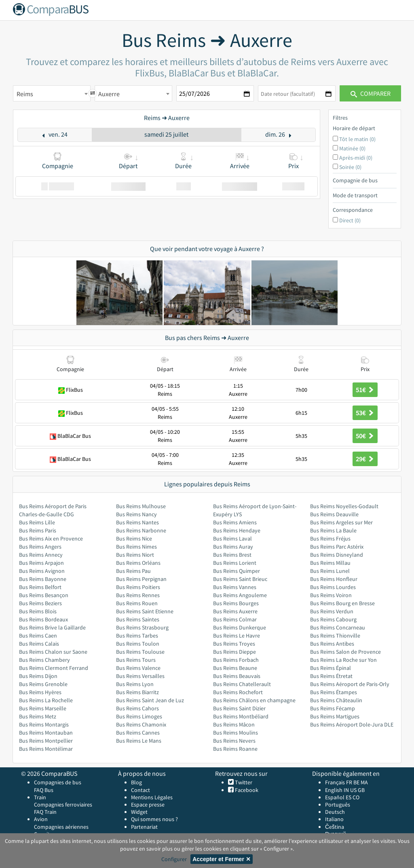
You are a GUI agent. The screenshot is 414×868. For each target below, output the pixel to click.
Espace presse (148, 805)
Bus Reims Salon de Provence (345, 652)
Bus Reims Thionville (335, 636)
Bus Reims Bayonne (43, 579)
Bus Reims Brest (232, 555)
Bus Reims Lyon (135, 684)
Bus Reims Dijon (38, 676)
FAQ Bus (44, 790)
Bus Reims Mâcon (234, 724)
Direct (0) (350, 220)
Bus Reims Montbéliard (241, 716)
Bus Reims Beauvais (237, 676)
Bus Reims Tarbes (137, 636)
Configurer (174, 859)
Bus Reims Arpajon (41, 563)
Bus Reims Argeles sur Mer (341, 522)
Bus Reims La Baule (333, 530)
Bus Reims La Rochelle (46, 700)
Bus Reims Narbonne (141, 530)
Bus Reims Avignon (42, 571)
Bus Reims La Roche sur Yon (343, 660)
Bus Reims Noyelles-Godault (344, 506)
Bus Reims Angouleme (240, 595)
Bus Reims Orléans (138, 563)
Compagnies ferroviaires (63, 805)
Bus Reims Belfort (40, 587)
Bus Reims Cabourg (333, 619)
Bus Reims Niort (135, 555)
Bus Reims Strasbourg (142, 627)
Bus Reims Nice (134, 539)
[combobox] (52, 93)
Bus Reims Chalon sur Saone (53, 652)
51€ (365, 390)
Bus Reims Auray (233, 547)
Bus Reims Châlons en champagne (254, 700)
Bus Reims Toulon (138, 644)
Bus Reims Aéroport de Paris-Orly (350, 684)
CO (356, 797)
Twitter (243, 782)
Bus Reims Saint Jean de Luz (150, 700)
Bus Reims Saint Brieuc (240, 579)
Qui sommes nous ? (154, 819)
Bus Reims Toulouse (140, 652)
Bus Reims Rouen (137, 603)
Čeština (335, 827)
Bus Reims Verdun (332, 611)
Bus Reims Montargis (44, 724)
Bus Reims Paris (38, 530)
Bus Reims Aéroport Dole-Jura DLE (352, 724)
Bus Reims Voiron (331, 595)
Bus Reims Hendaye (237, 530)
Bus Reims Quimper (237, 571)
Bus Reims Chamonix (141, 724)
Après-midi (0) (356, 158)
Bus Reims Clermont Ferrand (54, 668)
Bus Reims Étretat (331, 676)
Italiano (334, 819)
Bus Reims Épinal (331, 668)
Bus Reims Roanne (235, 749)
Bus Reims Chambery (44, 660)
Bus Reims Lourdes (333, 587)
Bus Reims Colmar (235, 619)
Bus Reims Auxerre (235, 611)
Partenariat (144, 827)
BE (356, 782)
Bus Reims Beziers (40, 603)
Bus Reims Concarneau (338, 627)
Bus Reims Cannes (138, 733)
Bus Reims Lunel (330, 571)
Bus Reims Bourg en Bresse (342, 603)
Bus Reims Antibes (332, 644)
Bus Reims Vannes (235, 587)
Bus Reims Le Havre (237, 636)
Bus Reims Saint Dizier (239, 708)
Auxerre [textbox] (109, 94)
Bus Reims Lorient (235, 563)
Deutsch (335, 812)
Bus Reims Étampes (334, 692)
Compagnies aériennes (61, 827)
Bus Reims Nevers (234, 741)
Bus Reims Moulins (236, 733)
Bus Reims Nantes (137, 522)
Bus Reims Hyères (40, 692)
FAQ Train (45, 812)
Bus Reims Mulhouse (141, 506)
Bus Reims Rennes (138, 595)
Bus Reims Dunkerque (240, 627)
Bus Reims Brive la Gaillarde (52, 627)
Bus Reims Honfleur (334, 579)
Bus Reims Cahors (137, 708)
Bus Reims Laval (232, 539)
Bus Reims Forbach (236, 660)
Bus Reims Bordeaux (43, 619)
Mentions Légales (152, 797)
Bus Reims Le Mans (139, 741)
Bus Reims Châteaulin (336, 700)
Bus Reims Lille (37, 522)
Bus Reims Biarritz (137, 692)
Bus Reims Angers (40, 547)
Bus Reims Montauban (46, 733)
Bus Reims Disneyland (337, 555)
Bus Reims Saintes (138, 619)
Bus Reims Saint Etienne (145, 611)
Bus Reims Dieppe (234, 652)
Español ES (339, 797)
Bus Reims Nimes (136, 547)
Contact (140, 790)
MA (364, 782)
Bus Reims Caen (38, 636)
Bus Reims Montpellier (46, 741)
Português (338, 805)
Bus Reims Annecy (41, 555)
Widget (139, 812)
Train (40, 797)
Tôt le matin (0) (357, 139)
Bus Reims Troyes (234, 644)
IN (346, 790)
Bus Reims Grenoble (43, 684)
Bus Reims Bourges (236, 603)
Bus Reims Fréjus (330, 539)
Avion (41, 819)
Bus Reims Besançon (44, 595)
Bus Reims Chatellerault (242, 684)
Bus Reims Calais (39, 644)
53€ (365, 413)
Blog (136, 782)
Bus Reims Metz (38, 716)
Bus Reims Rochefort (238, 692)
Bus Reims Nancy (136, 514)
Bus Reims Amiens (235, 522)
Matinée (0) (352, 148)
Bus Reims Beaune (235, 668)
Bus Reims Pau (133, 571)
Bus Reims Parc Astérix (337, 547)
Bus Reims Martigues (335, 716)
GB (361, 790)
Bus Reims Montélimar (46, 749)
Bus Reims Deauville (334, 514)
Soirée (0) (350, 167)
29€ (365, 459)
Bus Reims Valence (138, 668)
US (353, 790)
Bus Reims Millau (330, 563)
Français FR (339, 782)
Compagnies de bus (58, 782)
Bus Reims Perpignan (141, 579)
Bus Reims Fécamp (333, 708)
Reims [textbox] (25, 94)
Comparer (371, 93)
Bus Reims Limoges (139, 716)
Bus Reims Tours (136, 660)
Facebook (246, 790)
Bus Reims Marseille (43, 708)
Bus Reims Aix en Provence (51, 539)
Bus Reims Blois (38, 611)
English (334, 790)
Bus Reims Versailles (140, 676)
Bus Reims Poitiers (138, 587)
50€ (365, 436)
